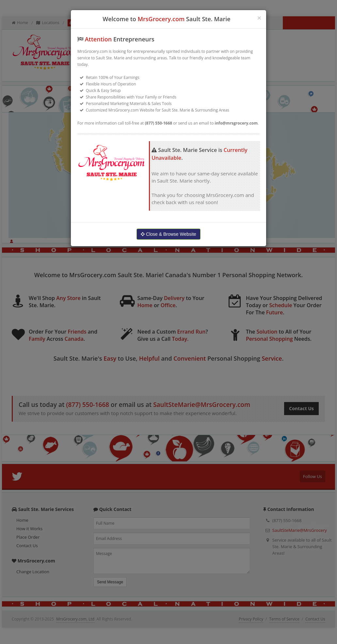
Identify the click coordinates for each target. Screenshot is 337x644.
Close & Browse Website (168, 234)
